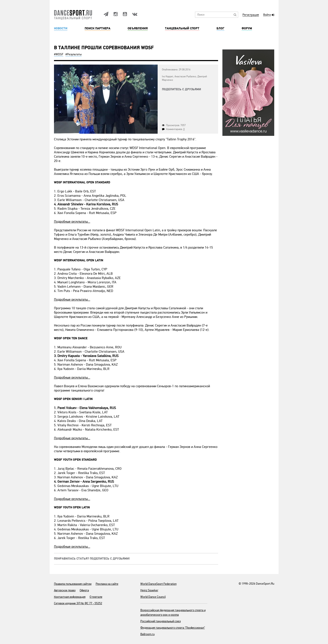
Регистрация (251, 15)
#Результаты (74, 54)
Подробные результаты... (72, 222)
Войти (267, 15)
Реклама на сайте (107, 584)
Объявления (138, 29)
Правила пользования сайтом (73, 584)
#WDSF (59, 54)
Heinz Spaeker (149, 590)
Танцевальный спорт (182, 29)
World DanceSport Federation (158, 584)
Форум (247, 29)
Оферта (84, 590)
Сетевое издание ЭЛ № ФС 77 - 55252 (78, 603)
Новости (61, 29)
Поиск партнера (97, 29)
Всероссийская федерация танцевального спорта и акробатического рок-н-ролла (173, 612)
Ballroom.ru (147, 634)
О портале (96, 597)
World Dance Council (153, 597)
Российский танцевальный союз (161, 621)
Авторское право (65, 590)
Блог (220, 29)
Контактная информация (70, 597)
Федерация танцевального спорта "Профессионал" (173, 628)
